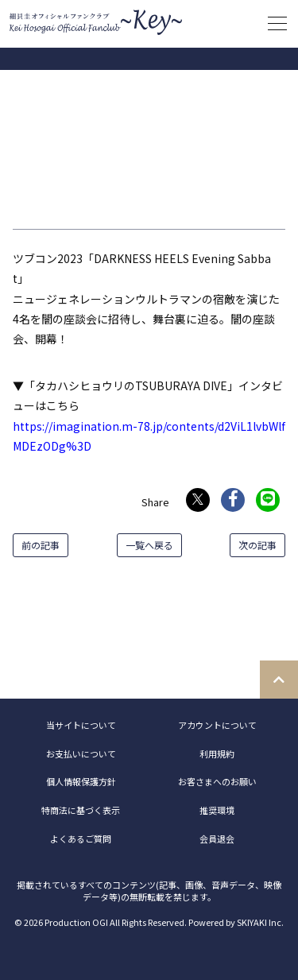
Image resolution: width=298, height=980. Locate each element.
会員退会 (217, 839)
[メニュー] (277, 24)
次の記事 (257, 545)
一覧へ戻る (149, 545)
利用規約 (217, 753)
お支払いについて (81, 753)
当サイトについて (81, 725)
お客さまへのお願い (217, 781)
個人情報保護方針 (81, 781)
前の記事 (41, 545)
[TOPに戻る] (279, 680)
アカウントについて (217, 725)
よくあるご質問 (81, 839)
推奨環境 (217, 810)
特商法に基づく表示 (81, 810)
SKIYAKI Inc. (260, 922)
